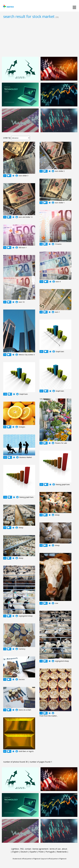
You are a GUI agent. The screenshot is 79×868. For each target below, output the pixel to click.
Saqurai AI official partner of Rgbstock (54, 859)
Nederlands (62, 852)
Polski (41, 852)
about (64, 849)
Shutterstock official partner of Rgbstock (26, 859)
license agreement (40, 849)
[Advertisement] (39, 38)
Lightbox (15, 849)
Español (33, 852)
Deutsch (24, 852)
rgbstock (8, 6)
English (15, 852)
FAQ (22, 849)
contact (28, 849)
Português (50, 852)
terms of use (55, 849)
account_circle (17, 176)
